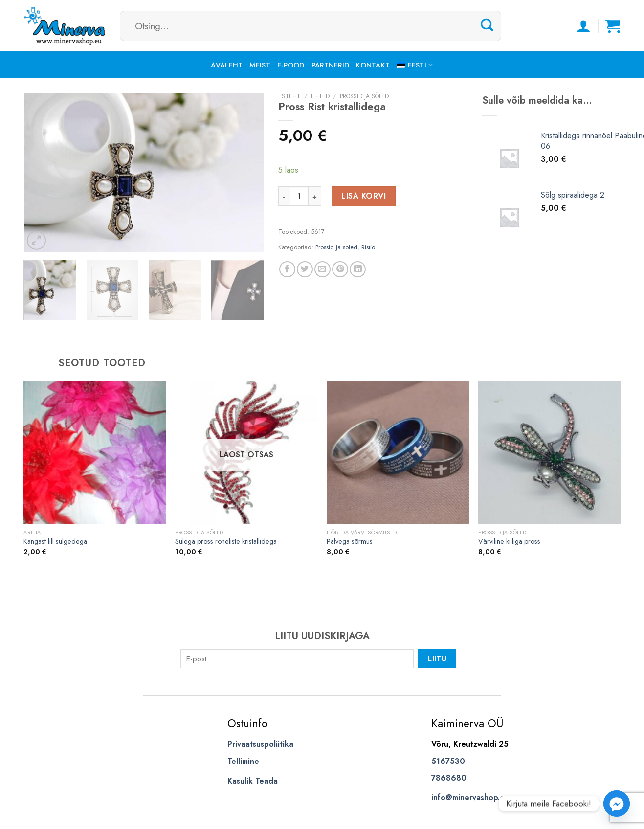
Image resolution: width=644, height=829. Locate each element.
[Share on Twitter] (305, 269)
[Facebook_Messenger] (617, 804)
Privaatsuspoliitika (260, 744)
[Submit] (487, 25)
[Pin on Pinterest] (340, 269)
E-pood (291, 65)
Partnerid (331, 65)
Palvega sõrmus (350, 542)
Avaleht (227, 65)
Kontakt (373, 65)
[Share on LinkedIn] (358, 269)
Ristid (368, 247)
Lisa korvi (364, 196)
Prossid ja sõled (364, 96)
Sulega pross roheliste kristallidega (226, 542)
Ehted (320, 96)
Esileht (289, 96)
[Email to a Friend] (322, 269)
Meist (260, 65)
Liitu (437, 659)
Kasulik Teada (253, 781)
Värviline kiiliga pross (509, 542)
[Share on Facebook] (287, 269)
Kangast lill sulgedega (55, 542)
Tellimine (243, 761)
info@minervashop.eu (470, 797)
